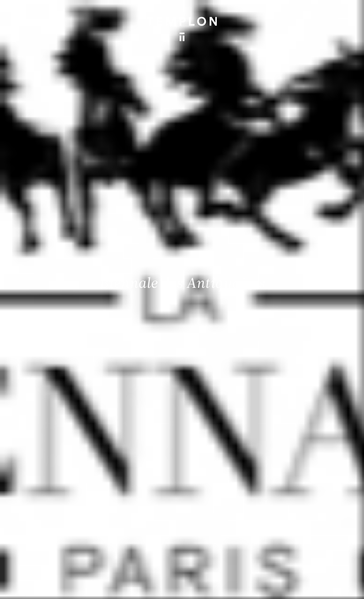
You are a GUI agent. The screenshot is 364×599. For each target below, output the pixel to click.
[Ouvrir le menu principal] (343, 16)
